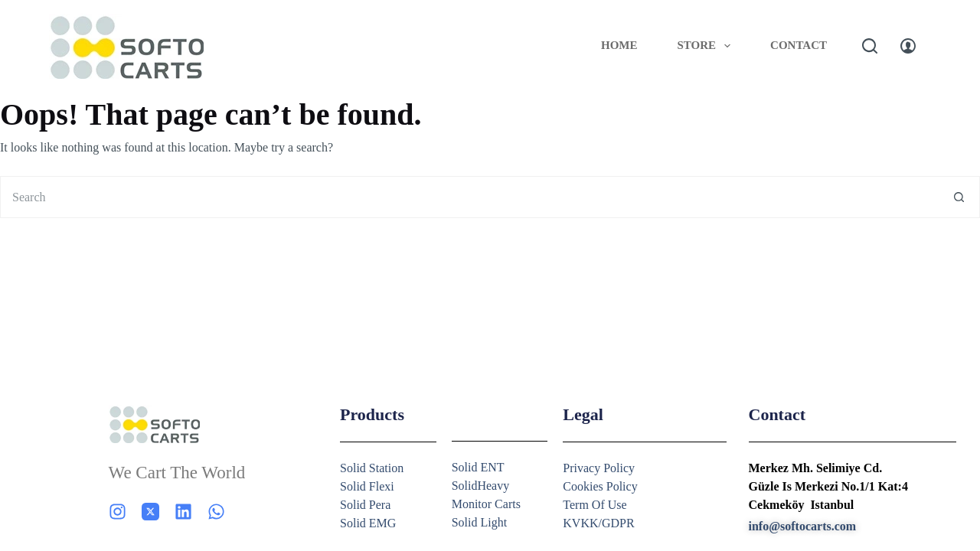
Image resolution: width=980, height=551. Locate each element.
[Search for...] (469, 197)
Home (619, 45)
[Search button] (959, 197)
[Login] (908, 46)
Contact (799, 45)
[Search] (870, 46)
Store (707, 46)
